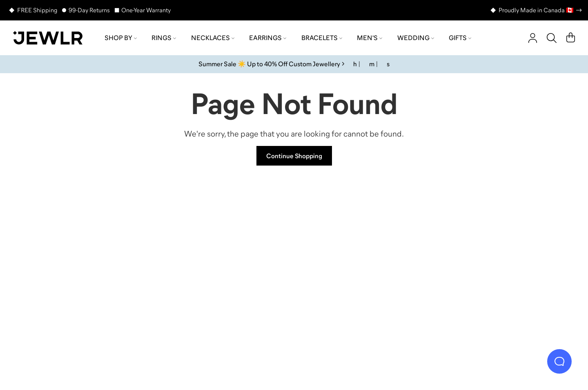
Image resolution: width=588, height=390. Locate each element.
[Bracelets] (502, 263)
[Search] (552, 38)
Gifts (460, 38)
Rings (164, 38)
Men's (370, 38)
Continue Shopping (294, 156)
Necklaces (213, 38)
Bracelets (322, 38)
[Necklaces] (225, 263)
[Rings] (86, 263)
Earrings (268, 38)
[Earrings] (363, 263)
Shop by (121, 38)
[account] (533, 38)
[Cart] (571, 38)
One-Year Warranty (146, 10)
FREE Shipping (37, 10)
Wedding (416, 38)
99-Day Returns (89, 10)
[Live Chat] (559, 361)
